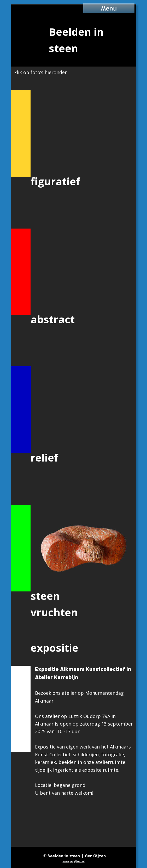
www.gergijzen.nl (74, 861)
